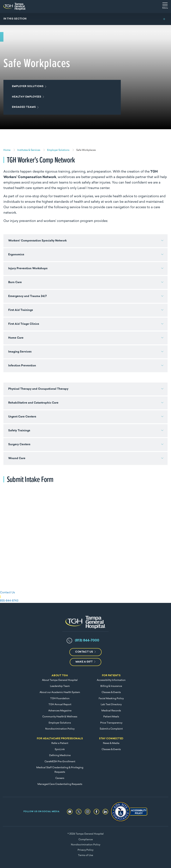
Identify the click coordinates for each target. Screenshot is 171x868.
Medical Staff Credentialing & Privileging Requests (60, 770)
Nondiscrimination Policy (60, 729)
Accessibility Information (111, 680)
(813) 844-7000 (87, 641)
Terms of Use (85, 855)
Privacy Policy (85, 850)
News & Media (111, 743)
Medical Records (111, 711)
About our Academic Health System (60, 692)
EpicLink (60, 749)
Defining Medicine (60, 755)
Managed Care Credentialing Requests (60, 784)
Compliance (86, 840)
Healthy (27, 97)
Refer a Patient (60, 743)
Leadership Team (60, 686)
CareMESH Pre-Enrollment (60, 762)
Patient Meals (111, 717)
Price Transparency (111, 723)
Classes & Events (111, 692)
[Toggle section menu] (85, 19)
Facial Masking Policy (111, 699)
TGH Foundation (60, 699)
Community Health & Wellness (60, 717)
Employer (28, 86)
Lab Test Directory (111, 705)
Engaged (25, 107)
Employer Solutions (60, 723)
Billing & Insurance (111, 686)
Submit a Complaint (111, 729)
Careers (60, 778)
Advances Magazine (60, 711)
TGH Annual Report (60, 705)
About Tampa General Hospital (60, 680)
